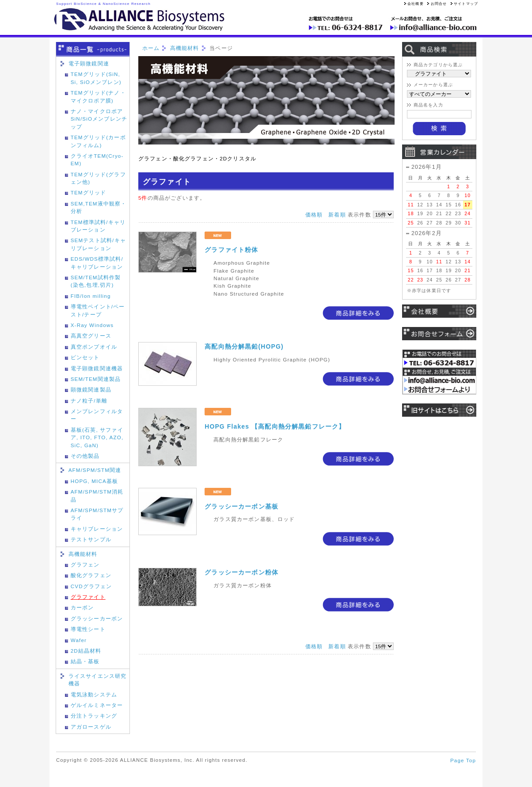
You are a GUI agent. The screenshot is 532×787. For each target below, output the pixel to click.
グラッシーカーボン (97, 618)
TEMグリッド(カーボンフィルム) (98, 141)
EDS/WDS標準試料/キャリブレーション (97, 262)
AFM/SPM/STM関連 (95, 470)
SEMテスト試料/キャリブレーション (98, 244)
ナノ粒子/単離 (89, 401)
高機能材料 (83, 554)
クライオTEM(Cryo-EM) (97, 160)
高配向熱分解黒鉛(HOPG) (244, 346)
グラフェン (85, 565)
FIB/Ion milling (91, 296)
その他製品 (85, 456)
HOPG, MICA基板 (95, 481)
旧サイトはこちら (439, 412)
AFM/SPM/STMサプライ (97, 514)
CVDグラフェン (91, 586)
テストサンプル (91, 539)
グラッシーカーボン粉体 (241, 572)
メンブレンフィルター (97, 415)
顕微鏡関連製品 (91, 390)
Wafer (79, 640)
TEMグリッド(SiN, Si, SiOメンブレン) (96, 78)
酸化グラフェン (91, 575)
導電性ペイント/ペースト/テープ (98, 310)
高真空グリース (91, 336)
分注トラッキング (94, 716)
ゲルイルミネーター (97, 705)
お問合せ (437, 4)
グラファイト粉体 (231, 250)
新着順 (337, 215)
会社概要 (414, 4)
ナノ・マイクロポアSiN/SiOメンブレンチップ (99, 119)
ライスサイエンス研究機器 (98, 680)
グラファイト (88, 597)
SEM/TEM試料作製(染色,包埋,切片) (96, 281)
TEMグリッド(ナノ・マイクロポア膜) (98, 96)
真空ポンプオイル (94, 347)
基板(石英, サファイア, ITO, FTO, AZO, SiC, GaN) (97, 437)
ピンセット (85, 357)
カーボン (82, 607)
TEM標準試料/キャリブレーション (98, 226)
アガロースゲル (91, 727)
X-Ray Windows (92, 325)
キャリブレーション (97, 529)
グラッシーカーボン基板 (241, 506)
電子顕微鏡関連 (89, 63)
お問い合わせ (439, 335)
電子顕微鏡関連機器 (97, 368)
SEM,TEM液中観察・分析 (99, 207)
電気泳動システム (94, 694)
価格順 (314, 215)
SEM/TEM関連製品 (96, 379)
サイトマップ (464, 4)
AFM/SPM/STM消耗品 (97, 495)
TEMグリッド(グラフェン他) (98, 178)
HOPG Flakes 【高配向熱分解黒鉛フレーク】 (275, 426)
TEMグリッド (89, 192)
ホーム (151, 48)
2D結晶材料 (86, 651)
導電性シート (88, 629)
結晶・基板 (85, 661)
